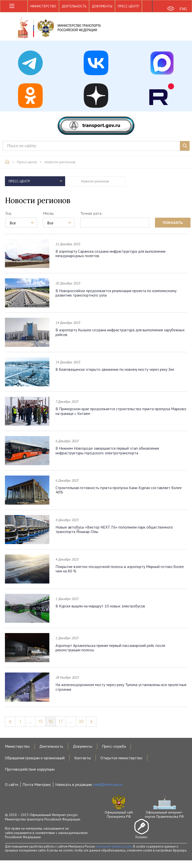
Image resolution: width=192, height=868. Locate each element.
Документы (102, 6)
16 (51, 722)
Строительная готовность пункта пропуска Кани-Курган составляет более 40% (119, 490)
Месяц (48, 213)
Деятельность (74, 6)
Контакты (83, 758)
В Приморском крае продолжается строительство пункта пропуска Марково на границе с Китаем (121, 411)
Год (8, 213)
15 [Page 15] (40, 722)
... (30, 722)
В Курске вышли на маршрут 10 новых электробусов (100, 606)
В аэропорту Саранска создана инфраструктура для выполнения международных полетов (110, 253)
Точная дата (91, 213)
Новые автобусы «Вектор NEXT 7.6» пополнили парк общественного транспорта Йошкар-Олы (114, 529)
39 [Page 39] (81, 722)
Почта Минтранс (37, 784)
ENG (183, 9)
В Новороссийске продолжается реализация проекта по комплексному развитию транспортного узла (116, 293)
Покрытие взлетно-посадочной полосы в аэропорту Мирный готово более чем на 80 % (120, 569)
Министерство (43, 6)
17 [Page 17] (61, 722)
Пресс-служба (114, 746)
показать (173, 222)
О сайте (12, 784)
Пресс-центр (128, 6)
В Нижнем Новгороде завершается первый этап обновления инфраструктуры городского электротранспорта (107, 450)
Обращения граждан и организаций (35, 758)
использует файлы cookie (114, 846)
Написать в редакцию (89, 784)
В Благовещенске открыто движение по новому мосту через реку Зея (115, 369)
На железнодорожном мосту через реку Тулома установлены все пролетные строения (121, 687)
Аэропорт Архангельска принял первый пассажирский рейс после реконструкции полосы (110, 648)
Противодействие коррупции (30, 769)
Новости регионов (60, 162)
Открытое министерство (121, 758)
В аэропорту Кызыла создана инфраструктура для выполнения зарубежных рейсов (120, 332)
